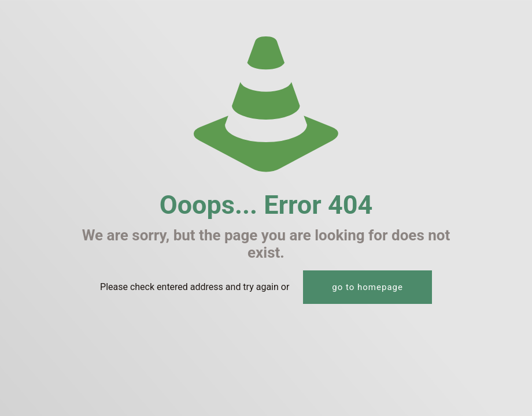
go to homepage (367, 287)
